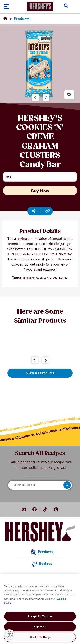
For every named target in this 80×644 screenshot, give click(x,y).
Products (45, 552)
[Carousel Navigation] (36, 95)
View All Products (40, 373)
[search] (67, 485)
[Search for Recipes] (40, 485)
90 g (41, 178)
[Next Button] (45, 360)
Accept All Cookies (40, 616)
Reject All (40, 627)
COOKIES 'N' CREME (47, 278)
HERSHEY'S (28, 278)
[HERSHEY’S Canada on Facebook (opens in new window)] (35, 510)
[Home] (5, 19)
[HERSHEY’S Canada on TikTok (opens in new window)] (45, 510)
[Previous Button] (35, 360)
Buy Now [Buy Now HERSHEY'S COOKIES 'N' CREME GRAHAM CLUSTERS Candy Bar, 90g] (40, 191)
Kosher (64, 278)
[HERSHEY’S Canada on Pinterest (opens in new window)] (56, 510)
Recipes (45, 564)
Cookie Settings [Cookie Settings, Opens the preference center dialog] (40, 637)
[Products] (22, 19)
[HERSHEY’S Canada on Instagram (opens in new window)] (24, 510)
